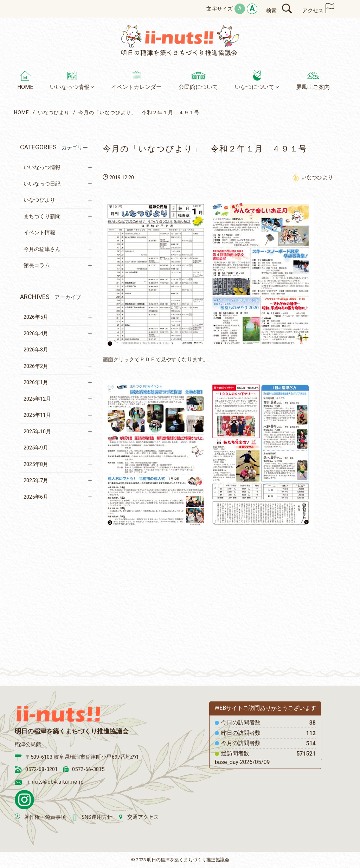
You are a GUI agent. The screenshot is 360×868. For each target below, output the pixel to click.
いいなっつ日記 (42, 184)
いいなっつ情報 (42, 167)
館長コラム (37, 265)
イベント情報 (39, 233)
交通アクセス (143, 817)
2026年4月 (36, 333)
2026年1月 (36, 382)
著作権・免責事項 (45, 817)
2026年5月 (36, 317)
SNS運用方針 (97, 817)
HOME (22, 112)
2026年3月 (36, 350)
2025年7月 (36, 480)
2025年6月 (36, 497)
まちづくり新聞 (42, 216)
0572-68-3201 (41, 769)
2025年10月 (37, 432)
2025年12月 (37, 399)
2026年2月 (36, 366)
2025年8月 (36, 464)
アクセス (313, 11)
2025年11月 (37, 415)
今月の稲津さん (42, 249)
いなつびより (54, 112)
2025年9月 (36, 448)
